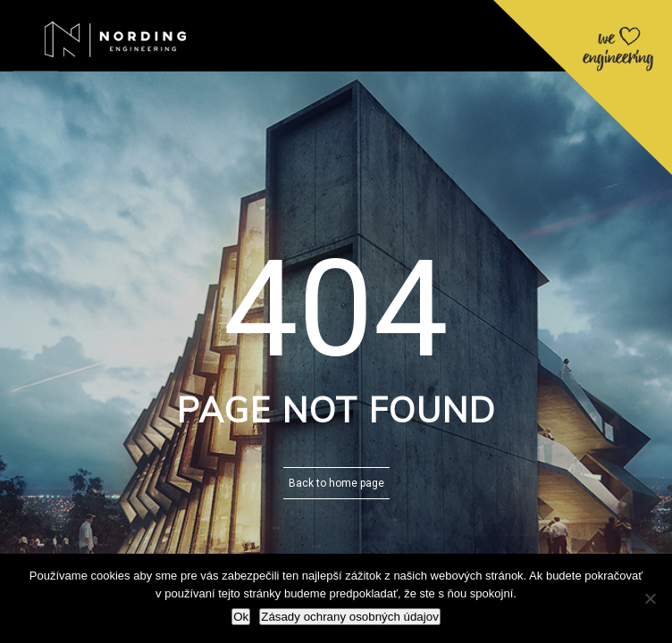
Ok (241, 617)
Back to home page (336, 483)
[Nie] (650, 598)
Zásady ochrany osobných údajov (350, 617)
